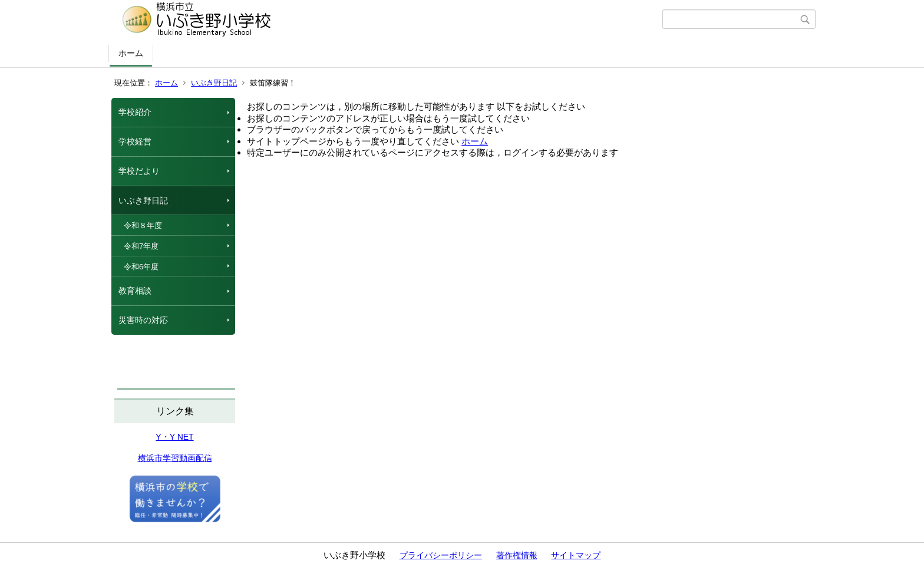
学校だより (139, 171)
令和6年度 (141, 267)
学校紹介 (135, 112)
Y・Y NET (174, 437)
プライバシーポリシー (441, 555)
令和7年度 (141, 246)
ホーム (131, 53)
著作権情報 (517, 555)
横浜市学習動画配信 (175, 458)
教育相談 (135, 291)
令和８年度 (143, 225)
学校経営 (135, 141)
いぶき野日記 (214, 83)
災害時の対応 (143, 320)
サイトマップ (576, 555)
